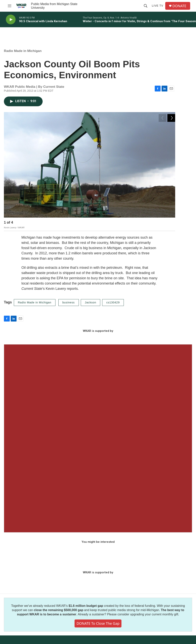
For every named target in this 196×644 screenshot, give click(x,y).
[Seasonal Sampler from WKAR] (98, 439)
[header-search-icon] (146, 6)
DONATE (179, 6)
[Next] (171, 223)
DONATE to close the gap (98, 624)
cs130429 (113, 303)
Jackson (91, 303)
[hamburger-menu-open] (10, 6)
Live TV (158, 6)
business (69, 303)
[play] (11, 20)
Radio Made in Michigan (23, 51)
